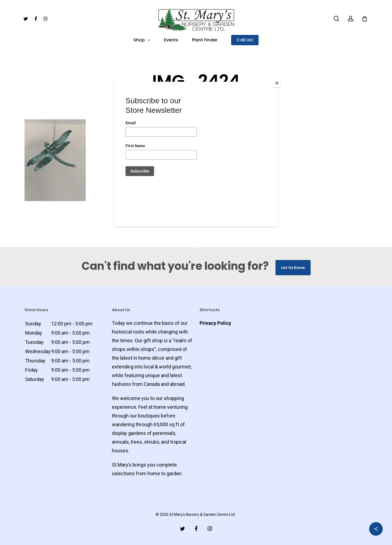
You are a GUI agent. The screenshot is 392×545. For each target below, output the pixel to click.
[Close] (277, 83)
